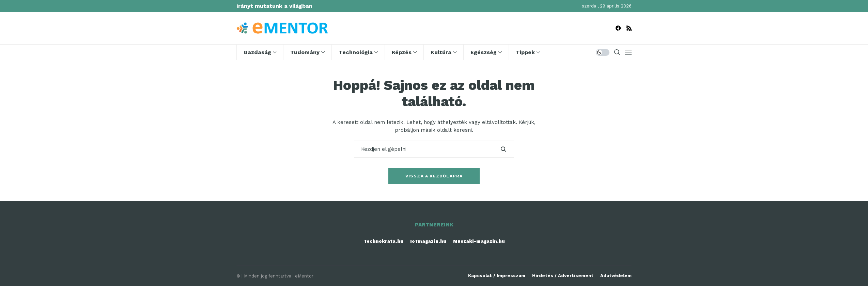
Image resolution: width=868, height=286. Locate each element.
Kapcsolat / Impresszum (497, 276)
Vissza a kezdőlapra (434, 176)
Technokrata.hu (383, 241)
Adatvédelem (616, 276)
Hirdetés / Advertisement (563, 276)
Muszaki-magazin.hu (479, 241)
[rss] (629, 28)
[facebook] (618, 28)
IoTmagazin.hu (428, 241)
